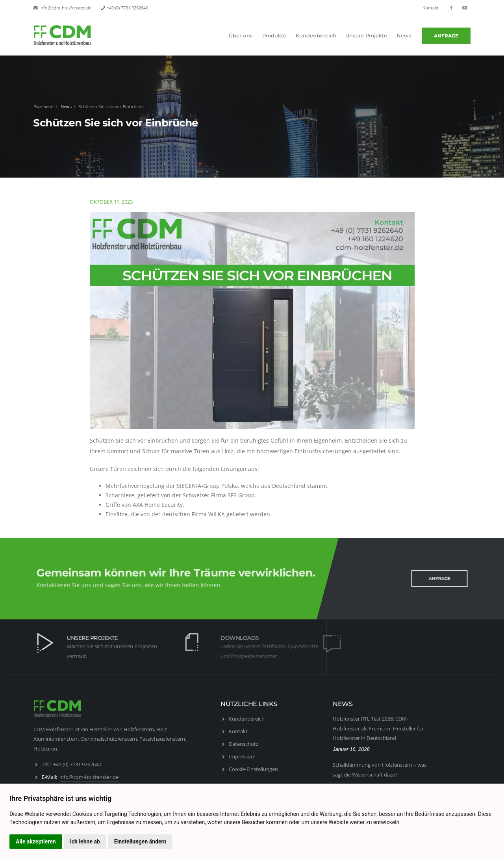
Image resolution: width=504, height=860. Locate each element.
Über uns (241, 36)
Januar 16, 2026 (351, 749)
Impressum (242, 756)
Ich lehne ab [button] (85, 841)
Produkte (274, 36)
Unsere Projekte (366, 36)
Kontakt (431, 8)
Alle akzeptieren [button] (36, 841)
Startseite (42, 107)
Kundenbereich (316, 36)
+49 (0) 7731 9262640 (127, 8)
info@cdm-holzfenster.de (65, 8)
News (404, 36)
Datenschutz (244, 744)
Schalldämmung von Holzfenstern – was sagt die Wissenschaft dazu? (380, 770)
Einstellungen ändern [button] (140, 841)
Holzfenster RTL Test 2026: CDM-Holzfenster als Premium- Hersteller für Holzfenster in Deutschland (378, 728)
